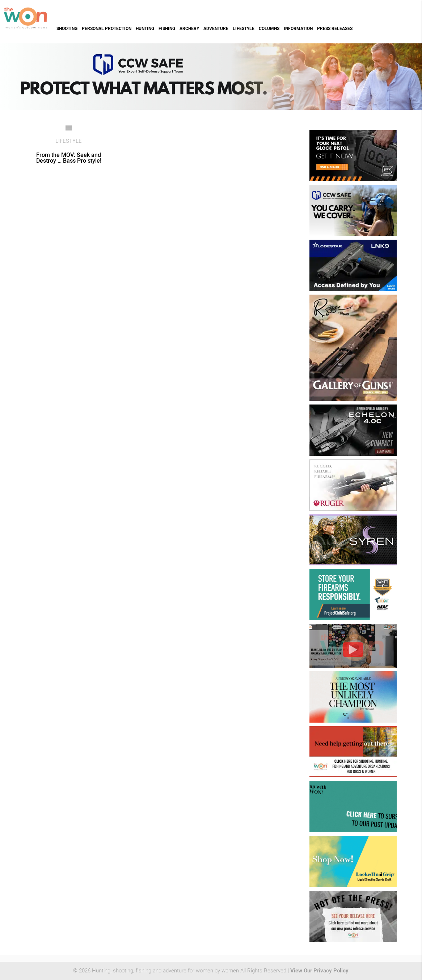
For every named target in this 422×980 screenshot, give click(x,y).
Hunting (145, 29)
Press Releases (335, 29)
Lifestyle (244, 29)
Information (298, 29)
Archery (189, 29)
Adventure (216, 29)
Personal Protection (107, 29)
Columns (269, 29)
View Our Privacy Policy (319, 971)
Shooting (67, 29)
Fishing (167, 29)
